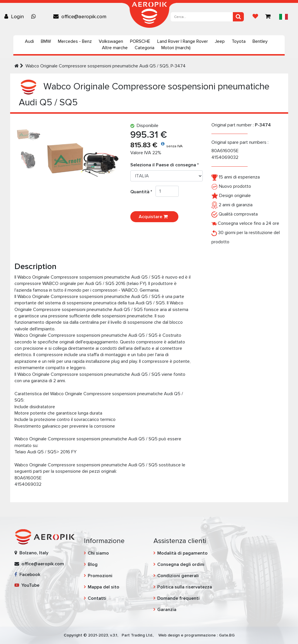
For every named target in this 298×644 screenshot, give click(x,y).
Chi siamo (98, 553)
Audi (29, 41)
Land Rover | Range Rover (183, 41)
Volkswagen (111, 41)
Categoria (145, 48)
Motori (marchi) (176, 48)
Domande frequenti (178, 598)
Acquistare (154, 217)
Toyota (239, 41)
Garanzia (167, 610)
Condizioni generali (178, 576)
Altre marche (115, 48)
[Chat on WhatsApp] (35, 16)
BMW (46, 41)
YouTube (27, 585)
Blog (93, 564)
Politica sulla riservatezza (185, 587)
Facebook (27, 575)
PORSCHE (140, 41)
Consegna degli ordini (181, 564)
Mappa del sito (104, 587)
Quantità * (143, 192)
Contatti (97, 598)
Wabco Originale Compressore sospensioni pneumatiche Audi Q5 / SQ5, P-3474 (106, 66)
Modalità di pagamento (182, 553)
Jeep (220, 41)
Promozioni (100, 576)
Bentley (260, 41)
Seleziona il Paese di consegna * (164, 165)
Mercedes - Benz (75, 41)
